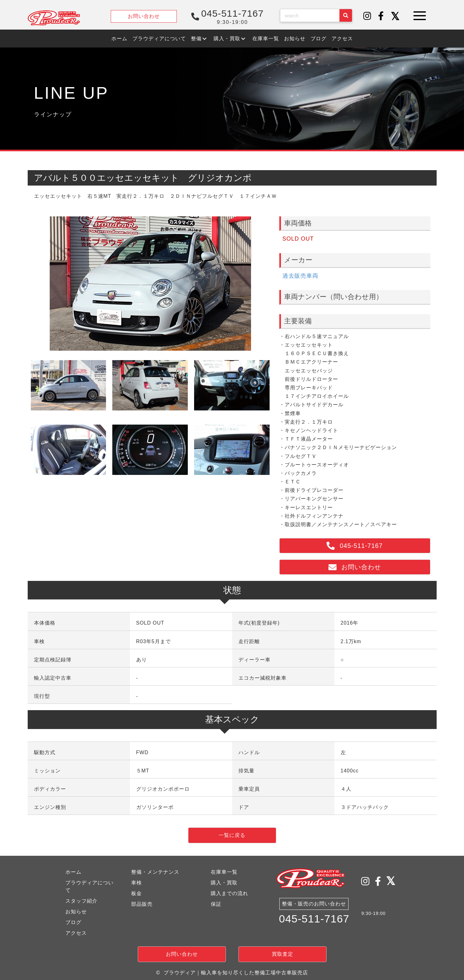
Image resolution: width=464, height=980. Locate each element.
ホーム (73, 872)
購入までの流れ (229, 893)
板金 (137, 893)
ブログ (73, 922)
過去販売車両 (300, 276)
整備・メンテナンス (155, 872)
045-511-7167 (314, 919)
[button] (367, 16)
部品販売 (142, 904)
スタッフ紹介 (81, 901)
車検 (137, 883)
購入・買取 (224, 883)
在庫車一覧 (224, 872)
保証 (216, 904)
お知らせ (76, 912)
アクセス (76, 933)
